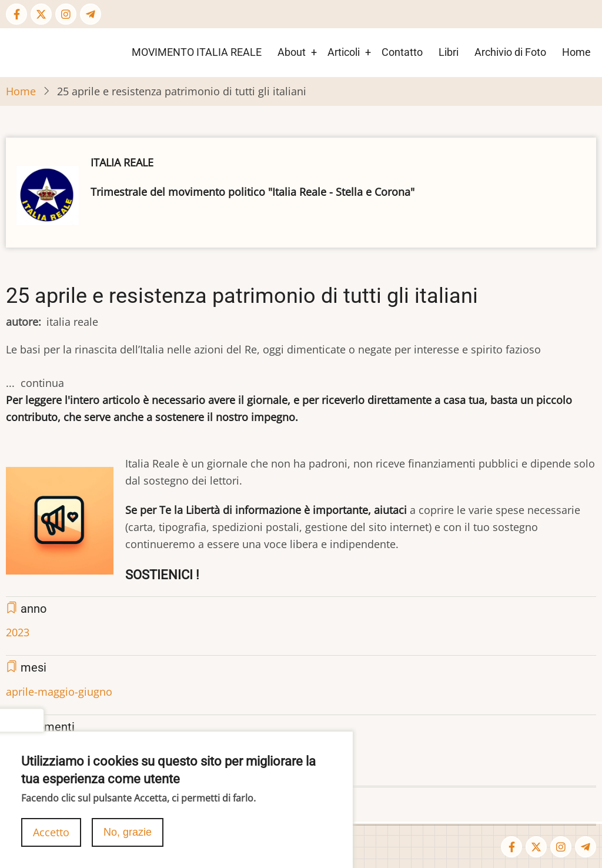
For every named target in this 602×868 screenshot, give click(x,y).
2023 (18, 632)
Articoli (344, 52)
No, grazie (128, 836)
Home (576, 52)
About (292, 52)
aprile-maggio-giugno (59, 692)
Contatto (402, 52)
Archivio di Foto (510, 52)
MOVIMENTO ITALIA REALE (197, 52)
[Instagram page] (66, 14)
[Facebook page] (16, 14)
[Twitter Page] (41, 14)
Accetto (51, 836)
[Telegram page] (91, 14)
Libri (449, 52)
